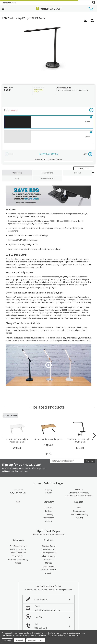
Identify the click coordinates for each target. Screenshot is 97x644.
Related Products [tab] (10, 416)
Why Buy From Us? (18, 493)
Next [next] (94, 435)
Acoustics (48, 573)
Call (54, 626)
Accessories (49, 560)
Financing (79, 518)
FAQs (36, 92)
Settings (7, 640)
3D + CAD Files (18, 556)
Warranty (79, 489)
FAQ (17, 179)
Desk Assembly (79, 511)
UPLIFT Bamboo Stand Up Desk (48, 439)
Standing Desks (48, 546)
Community (49, 514)
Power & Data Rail (48, 570)
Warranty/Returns (47, 179)
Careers (48, 521)
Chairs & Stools (48, 556)
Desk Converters (48, 549)
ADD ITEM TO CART (84, 169)
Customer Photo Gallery (18, 560)
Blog (18, 502)
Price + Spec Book (18, 553)
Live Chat (39, 617)
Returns (48, 493)
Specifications (47, 173)
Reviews (77, 173)
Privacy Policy (75, 635)
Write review (39, 90)
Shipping (48, 489)
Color (49, 111)
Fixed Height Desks (48, 553)
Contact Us (18, 489)
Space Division (48, 566)
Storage (49, 563)
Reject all (20, 640)
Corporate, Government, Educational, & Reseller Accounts (79, 494)
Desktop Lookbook (18, 549)
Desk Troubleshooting (79, 514)
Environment (48, 518)
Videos (18, 563)
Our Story (48, 508)
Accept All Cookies (36, 640)
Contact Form (41, 600)
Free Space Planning (18, 546)
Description (17, 173)
